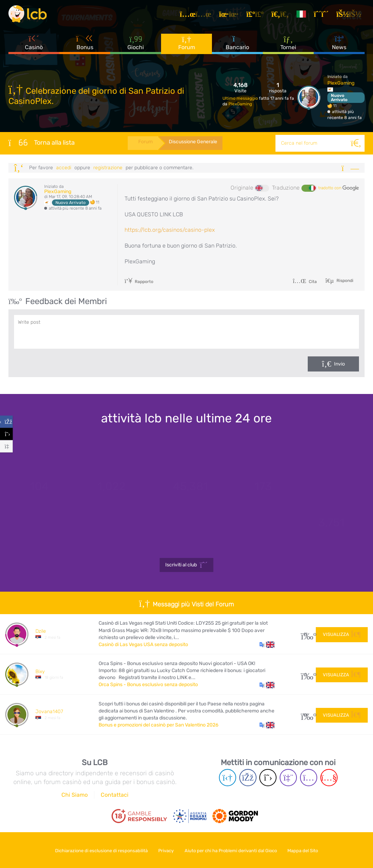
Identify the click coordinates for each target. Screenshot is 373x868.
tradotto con (339, 188)
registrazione (108, 168)
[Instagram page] (309, 778)
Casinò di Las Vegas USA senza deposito (143, 645)
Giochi (136, 45)
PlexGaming (240, 104)
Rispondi (344, 281)
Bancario (237, 45)
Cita (305, 282)
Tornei (288, 45)
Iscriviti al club (186, 565)
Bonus (85, 45)
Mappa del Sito (306, 850)
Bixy (40, 672)
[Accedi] (351, 15)
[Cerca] (356, 143)
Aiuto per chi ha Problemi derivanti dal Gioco (232, 850)
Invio (339, 364)
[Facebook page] (248, 778)
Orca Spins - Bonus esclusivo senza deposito (148, 685)
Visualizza (342, 634)
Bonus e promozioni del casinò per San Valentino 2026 (158, 725)
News (339, 45)
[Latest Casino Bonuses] (29, 15)
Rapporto (139, 282)
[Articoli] (198, 15)
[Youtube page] (329, 778)
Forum (187, 45)
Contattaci (115, 795)
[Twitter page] (268, 778)
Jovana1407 (49, 712)
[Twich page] (288, 778)
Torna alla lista (42, 143)
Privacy (165, 850)
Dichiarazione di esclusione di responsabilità (98, 850)
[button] (267, 645)
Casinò (34, 45)
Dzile (41, 631)
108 (306, 715)
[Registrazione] (324, 15)
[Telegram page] (228, 778)
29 (306, 634)
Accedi (64, 168)
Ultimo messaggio (241, 98)
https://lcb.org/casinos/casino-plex (170, 230)
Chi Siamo (75, 795)
